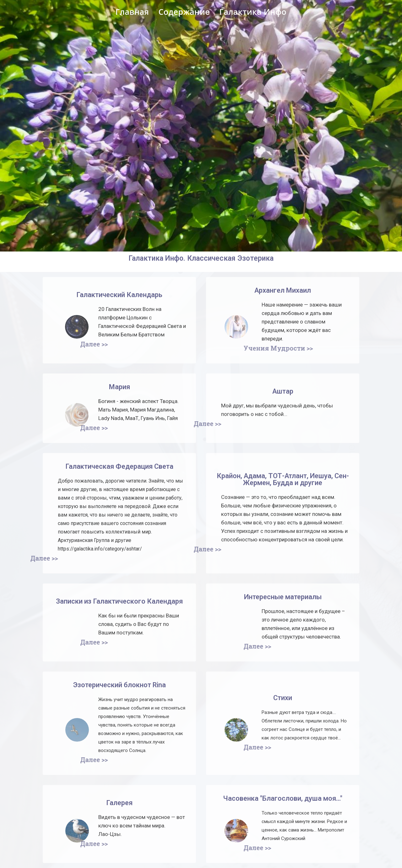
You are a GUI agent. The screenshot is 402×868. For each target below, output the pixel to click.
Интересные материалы (283, 597)
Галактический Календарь (119, 295)
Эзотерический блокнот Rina (120, 685)
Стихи (283, 698)
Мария (120, 387)
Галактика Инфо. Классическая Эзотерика (201, 249)
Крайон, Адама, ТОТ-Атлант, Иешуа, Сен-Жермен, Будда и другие (283, 479)
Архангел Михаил (283, 290)
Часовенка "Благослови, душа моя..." (283, 798)
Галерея (119, 803)
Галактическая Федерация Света (119, 466)
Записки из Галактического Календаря (119, 601)
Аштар (283, 391)
